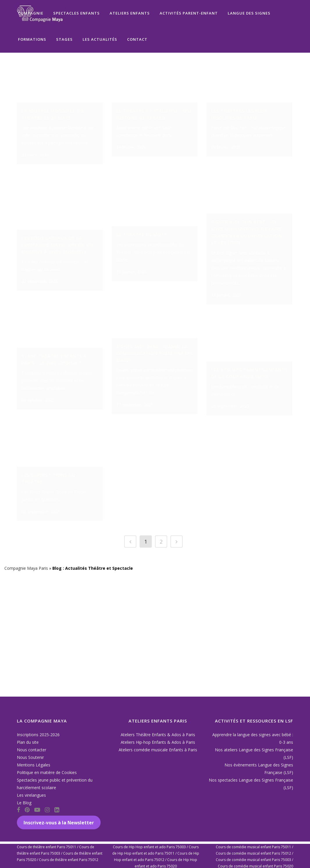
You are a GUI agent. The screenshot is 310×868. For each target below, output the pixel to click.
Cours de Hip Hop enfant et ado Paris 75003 (149, 847)
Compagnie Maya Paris (26, 687)
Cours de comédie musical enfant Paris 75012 (253, 853)
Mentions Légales (34, 765)
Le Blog (24, 803)
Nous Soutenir (30, 757)
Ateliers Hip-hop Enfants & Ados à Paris (158, 742)
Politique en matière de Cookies (47, 772)
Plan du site (28, 742)
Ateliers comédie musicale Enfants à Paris (158, 750)
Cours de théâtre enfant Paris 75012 (69, 860)
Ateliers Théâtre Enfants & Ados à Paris (158, 735)
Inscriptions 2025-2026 (38, 735)
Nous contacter (32, 750)
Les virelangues (31, 795)
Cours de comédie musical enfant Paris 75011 (253, 847)
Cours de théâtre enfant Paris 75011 (47, 847)
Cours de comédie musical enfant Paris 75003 (253, 860)
